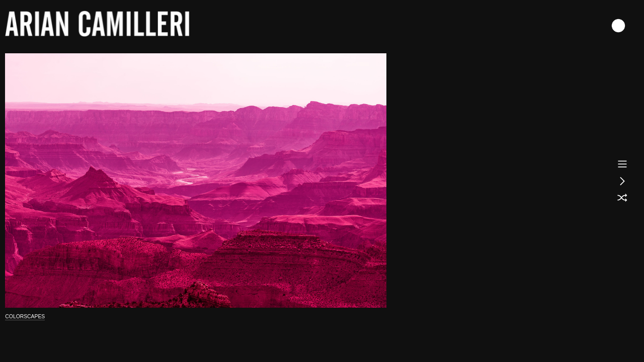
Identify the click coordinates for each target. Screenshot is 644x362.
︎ (622, 164)
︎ (622, 198)
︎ (622, 181)
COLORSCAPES (25, 316)
